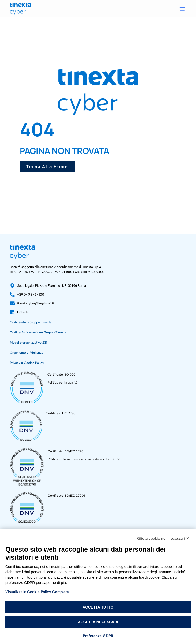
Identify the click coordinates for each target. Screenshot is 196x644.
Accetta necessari (98, 622)
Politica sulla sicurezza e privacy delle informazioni (84, 459)
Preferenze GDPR (98, 636)
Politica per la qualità (62, 383)
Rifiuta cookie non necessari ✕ (163, 538)
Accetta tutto (98, 607)
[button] (182, 9)
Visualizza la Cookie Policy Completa (37, 592)
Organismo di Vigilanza (26, 353)
